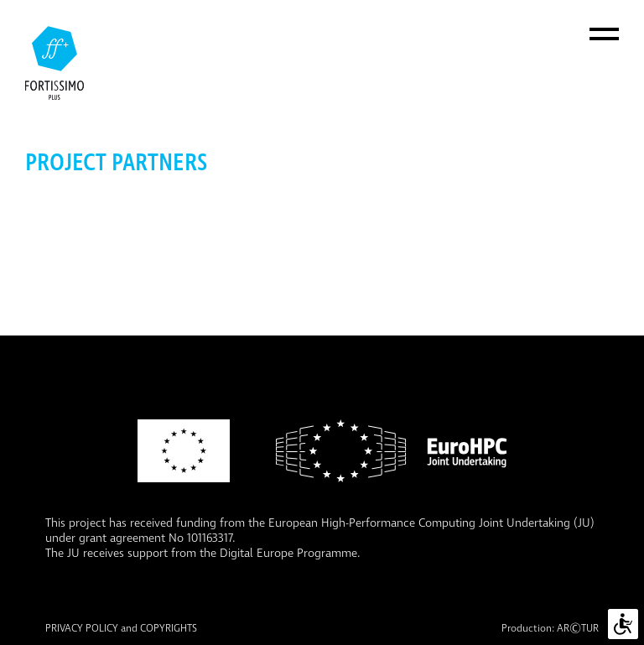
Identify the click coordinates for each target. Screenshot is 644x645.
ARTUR (578, 629)
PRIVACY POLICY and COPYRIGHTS (121, 629)
